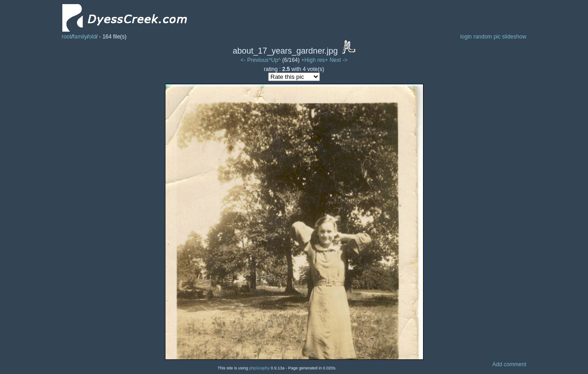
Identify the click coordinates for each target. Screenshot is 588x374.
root (67, 37)
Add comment (509, 364)
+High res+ (315, 60)
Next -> (338, 60)
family (80, 37)
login (466, 37)
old (92, 37)
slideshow (514, 37)
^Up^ (275, 60)
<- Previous (255, 60)
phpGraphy (260, 368)
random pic (487, 37)
